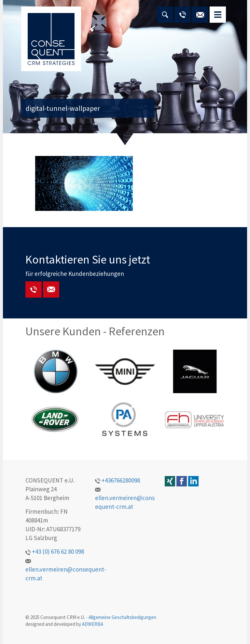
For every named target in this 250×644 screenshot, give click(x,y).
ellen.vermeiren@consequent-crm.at (66, 571)
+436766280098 (118, 480)
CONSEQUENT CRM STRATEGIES (51, 39)
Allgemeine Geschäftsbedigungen (122, 617)
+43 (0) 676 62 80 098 (55, 551)
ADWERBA (93, 624)
